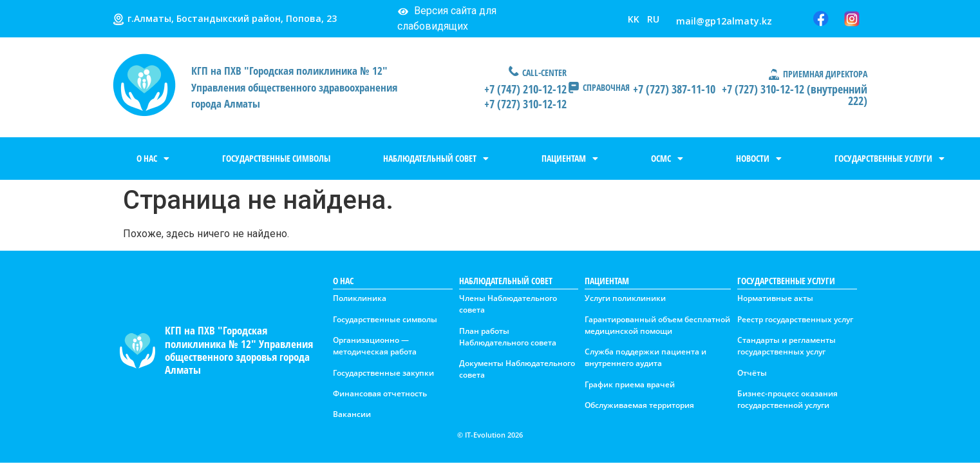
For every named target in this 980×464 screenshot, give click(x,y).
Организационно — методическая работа (375, 346)
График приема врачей (630, 384)
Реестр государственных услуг (795, 319)
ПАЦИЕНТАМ (570, 159)
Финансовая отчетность (380, 393)
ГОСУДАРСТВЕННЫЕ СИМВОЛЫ (276, 158)
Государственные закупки (383, 373)
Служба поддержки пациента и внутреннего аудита (645, 357)
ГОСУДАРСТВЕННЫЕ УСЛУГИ (890, 159)
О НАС (153, 159)
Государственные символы (385, 319)
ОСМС (667, 159)
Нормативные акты (775, 298)
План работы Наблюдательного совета (508, 337)
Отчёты (752, 373)
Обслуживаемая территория (639, 405)
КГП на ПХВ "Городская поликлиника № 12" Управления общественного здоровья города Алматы (239, 350)
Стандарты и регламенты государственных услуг (787, 346)
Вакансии (352, 414)
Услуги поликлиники (625, 298)
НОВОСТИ (759, 159)
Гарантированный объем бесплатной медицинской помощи (657, 325)
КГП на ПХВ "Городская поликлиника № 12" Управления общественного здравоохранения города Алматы (294, 87)
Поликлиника (360, 298)
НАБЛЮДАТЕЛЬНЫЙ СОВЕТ (436, 159)
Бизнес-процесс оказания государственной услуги (787, 399)
